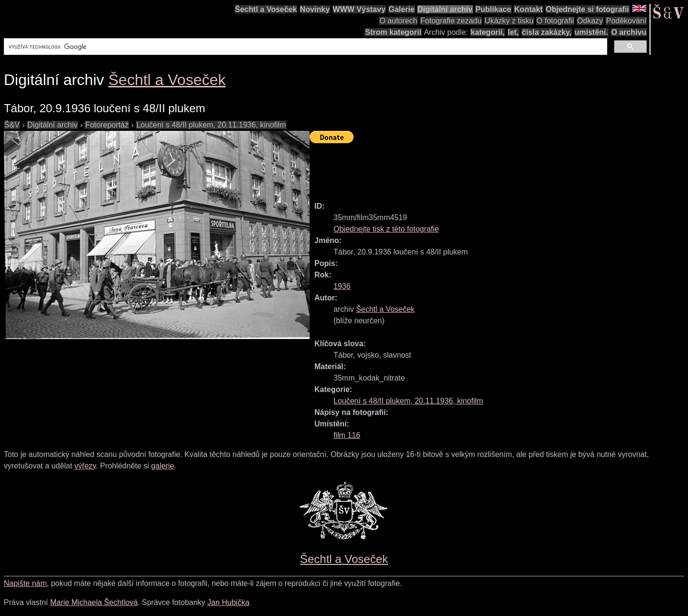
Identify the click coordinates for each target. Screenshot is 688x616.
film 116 (347, 435)
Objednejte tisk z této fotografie (386, 229)
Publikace (493, 9)
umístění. (591, 32)
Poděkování (626, 21)
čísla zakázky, (547, 32)
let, (513, 32)
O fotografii (555, 21)
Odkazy (590, 21)
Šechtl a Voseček (266, 9)
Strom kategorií (393, 32)
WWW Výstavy (359, 9)
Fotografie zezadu (451, 21)
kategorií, (488, 32)
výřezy (85, 466)
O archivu (629, 32)
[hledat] (305, 47)
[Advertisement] (484, 168)
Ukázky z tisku (509, 21)
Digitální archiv (445, 9)
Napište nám (25, 583)
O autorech (398, 21)
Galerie (401, 9)
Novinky (315, 9)
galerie (162, 466)
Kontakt (528, 9)
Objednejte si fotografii (587, 9)
